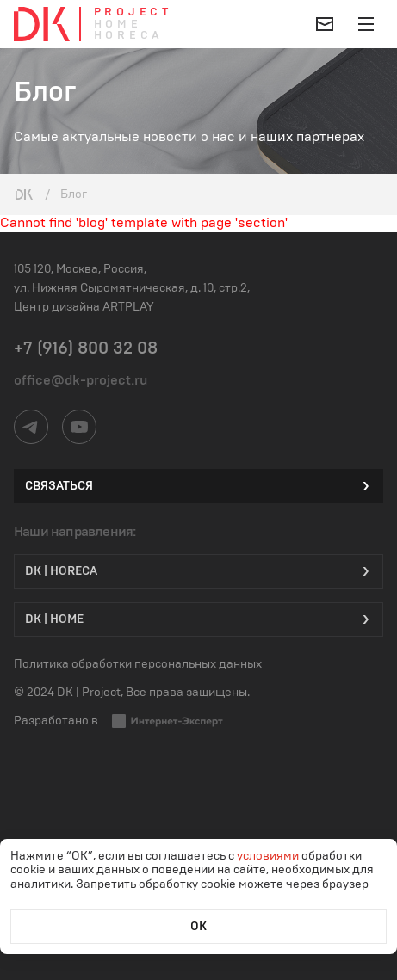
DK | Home (198, 619)
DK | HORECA (198, 571)
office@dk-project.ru (81, 380)
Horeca (129, 36)
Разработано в (119, 721)
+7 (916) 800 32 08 (86, 348)
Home (118, 25)
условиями (269, 856)
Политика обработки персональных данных (138, 664)
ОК (198, 927)
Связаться (198, 486)
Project (133, 12)
